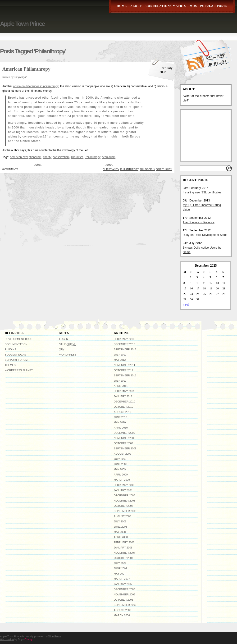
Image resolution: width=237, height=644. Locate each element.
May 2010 (120, 422)
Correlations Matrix (166, 6)
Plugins (10, 349)
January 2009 (123, 490)
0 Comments (10, 169)
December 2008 (124, 495)
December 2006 (124, 589)
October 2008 (123, 506)
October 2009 (123, 443)
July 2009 (120, 459)
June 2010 (120, 417)
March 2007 (122, 579)
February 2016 (124, 339)
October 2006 (123, 600)
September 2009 (125, 448)
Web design (7, 639)
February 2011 (124, 391)
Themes (10, 365)
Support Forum (16, 360)
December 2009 (124, 433)
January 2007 (123, 584)
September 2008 (125, 511)
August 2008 (122, 516)
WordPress (68, 355)
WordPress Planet (19, 370)
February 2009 (124, 485)
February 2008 (124, 542)
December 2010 (124, 402)
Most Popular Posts (208, 6)
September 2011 (125, 375)
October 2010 (123, 407)
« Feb (186, 305)
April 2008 (121, 537)
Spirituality (164, 169)
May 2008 (120, 532)
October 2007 (123, 558)
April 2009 (121, 475)
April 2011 (121, 386)
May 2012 (120, 360)
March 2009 (122, 480)
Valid (68, 344)
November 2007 (124, 553)
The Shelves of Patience (199, 222)
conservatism (61, 157)
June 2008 (120, 527)
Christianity (111, 169)
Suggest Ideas (15, 355)
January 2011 (123, 396)
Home (122, 6)
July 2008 (120, 521)
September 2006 (125, 605)
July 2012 (120, 355)
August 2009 (122, 454)
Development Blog (19, 339)
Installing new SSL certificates (202, 192)
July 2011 (120, 381)
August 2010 (122, 412)
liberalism (77, 157)
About (136, 6)
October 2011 (123, 370)
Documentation (16, 344)
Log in (64, 339)
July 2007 (120, 563)
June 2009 (120, 464)
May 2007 (120, 574)
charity (47, 157)
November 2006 (124, 594)
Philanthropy (92, 157)
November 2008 (124, 501)
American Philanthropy (26, 69)
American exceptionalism (25, 157)
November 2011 (124, 365)
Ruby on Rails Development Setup (205, 235)
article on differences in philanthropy (36, 86)
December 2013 (124, 344)
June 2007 (120, 568)
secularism (109, 157)
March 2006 (122, 615)
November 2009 (124, 438)
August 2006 (122, 610)
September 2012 (125, 349)
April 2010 (121, 428)
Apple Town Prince (22, 24)
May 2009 (120, 469)
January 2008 (123, 548)
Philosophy (147, 169)
